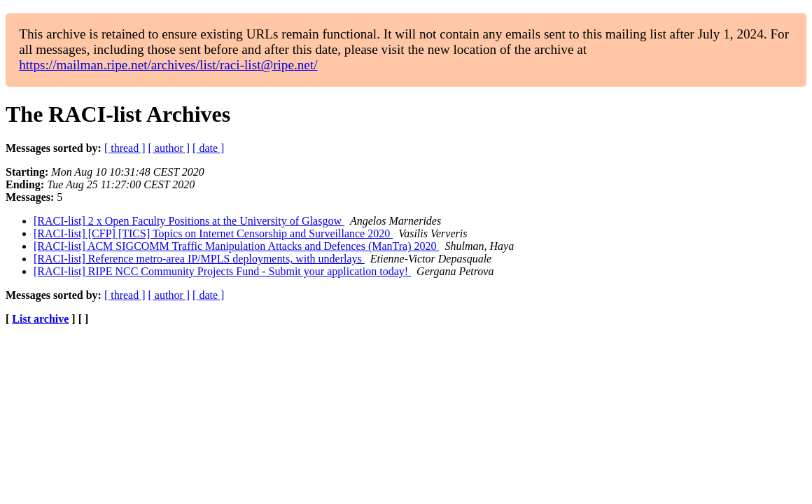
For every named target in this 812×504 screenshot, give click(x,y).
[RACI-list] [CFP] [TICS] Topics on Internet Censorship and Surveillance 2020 (213, 233)
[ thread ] (125, 148)
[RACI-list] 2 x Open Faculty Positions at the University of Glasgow (189, 221)
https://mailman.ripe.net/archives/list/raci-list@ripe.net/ (168, 65)
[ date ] (208, 148)
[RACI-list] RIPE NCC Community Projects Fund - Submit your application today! (222, 271)
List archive (40, 319)
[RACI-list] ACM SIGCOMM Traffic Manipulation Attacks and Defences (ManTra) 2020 (237, 246)
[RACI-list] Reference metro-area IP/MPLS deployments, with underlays (199, 259)
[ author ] (169, 148)
